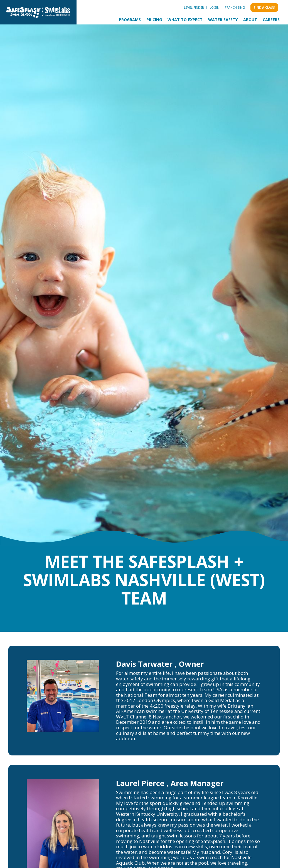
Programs (130, 20)
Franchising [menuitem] (235, 7)
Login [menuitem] (214, 7)
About (250, 20)
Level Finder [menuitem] (194, 7)
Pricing (154, 20)
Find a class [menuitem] (264, 7)
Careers (271, 20)
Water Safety (223, 20)
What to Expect (185, 20)
